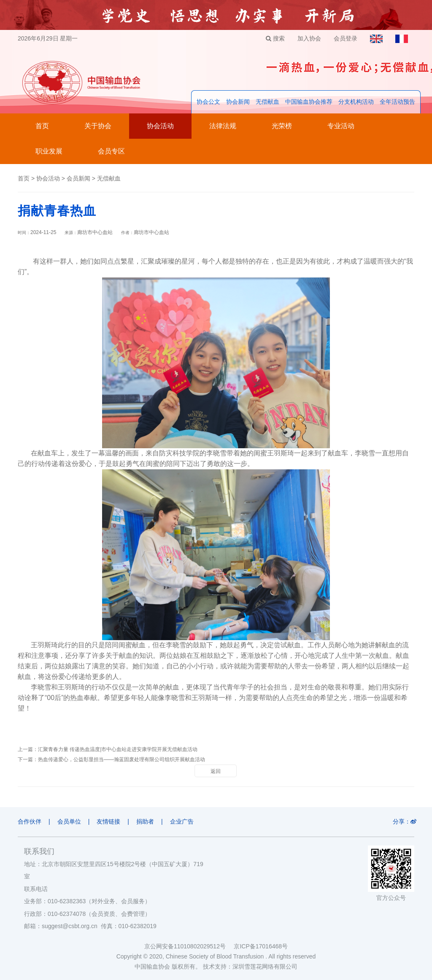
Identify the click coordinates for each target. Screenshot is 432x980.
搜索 (275, 38)
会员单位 (69, 821)
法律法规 (223, 126)
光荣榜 (282, 126)
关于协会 (98, 126)
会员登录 (346, 38)
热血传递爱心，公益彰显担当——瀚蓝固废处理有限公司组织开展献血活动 (121, 759)
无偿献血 (267, 102)
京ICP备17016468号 (261, 946)
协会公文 (208, 102)
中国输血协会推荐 (309, 102)
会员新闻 (78, 178)
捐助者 (145, 821)
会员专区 (111, 151)
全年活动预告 (397, 102)
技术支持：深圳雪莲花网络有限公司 (250, 967)
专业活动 (341, 126)
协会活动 (160, 126)
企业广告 (182, 821)
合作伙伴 (30, 821)
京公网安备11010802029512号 (189, 946)
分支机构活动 (356, 102)
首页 (42, 126)
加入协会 (309, 38)
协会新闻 (238, 102)
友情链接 (108, 821)
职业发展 (49, 151)
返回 (216, 771)
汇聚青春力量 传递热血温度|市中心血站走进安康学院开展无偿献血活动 (118, 749)
